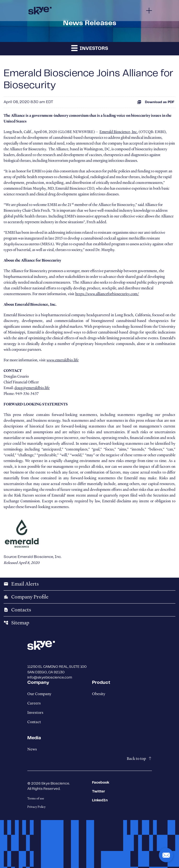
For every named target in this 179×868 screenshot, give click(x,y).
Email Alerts (21, 584)
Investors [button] (90, 48)
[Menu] (149, 11)
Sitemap (16, 623)
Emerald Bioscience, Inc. (119, 132)
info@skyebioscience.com (50, 678)
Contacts (17, 610)
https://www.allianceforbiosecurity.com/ (107, 294)
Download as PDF (156, 102)
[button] (166, 855)
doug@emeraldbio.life (32, 388)
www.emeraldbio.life (63, 360)
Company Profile (26, 597)
